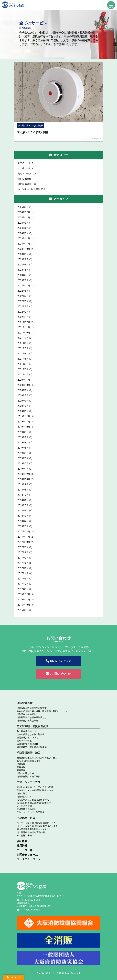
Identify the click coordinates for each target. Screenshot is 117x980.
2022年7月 (23, 296)
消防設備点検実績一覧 (27, 721)
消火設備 (21, 764)
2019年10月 (24, 427)
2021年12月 (24, 322)
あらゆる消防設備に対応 (28, 761)
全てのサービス (26, 163)
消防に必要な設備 (25, 773)
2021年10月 (24, 333)
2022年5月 (23, 301)
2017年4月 (23, 573)
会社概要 (22, 841)
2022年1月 (23, 317)
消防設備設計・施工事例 (28, 776)
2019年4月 (23, 453)
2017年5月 (23, 568)
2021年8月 (23, 343)
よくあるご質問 (24, 806)
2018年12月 (24, 474)
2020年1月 (23, 411)
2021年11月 (24, 328)
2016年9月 (23, 610)
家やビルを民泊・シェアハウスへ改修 (35, 787)
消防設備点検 (24, 179)
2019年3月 (23, 458)
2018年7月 (23, 495)
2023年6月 (23, 265)
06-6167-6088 (58, 661)
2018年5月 (23, 505)
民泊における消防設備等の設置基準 (34, 803)
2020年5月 (23, 396)
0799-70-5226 (32, 910)
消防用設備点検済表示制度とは (32, 717)
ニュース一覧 (25, 850)
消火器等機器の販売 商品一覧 (31, 832)
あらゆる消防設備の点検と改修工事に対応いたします (42, 711)
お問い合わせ (58, 674)
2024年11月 (24, 218)
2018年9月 (23, 485)
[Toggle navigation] (111, 5)
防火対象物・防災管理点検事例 (32, 747)
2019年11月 (24, 422)
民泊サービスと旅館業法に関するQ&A (35, 790)
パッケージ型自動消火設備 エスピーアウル (37, 823)
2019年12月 (24, 416)
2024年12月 (24, 212)
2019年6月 (23, 443)
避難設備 (21, 770)
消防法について (24, 797)
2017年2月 (23, 584)
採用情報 (22, 846)
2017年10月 (24, 542)
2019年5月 (23, 448)
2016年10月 (24, 605)
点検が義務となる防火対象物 (31, 734)
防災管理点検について (27, 738)
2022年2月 (23, 312)
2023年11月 (24, 244)
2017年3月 (23, 579)
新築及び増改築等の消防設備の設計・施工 (37, 758)
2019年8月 (23, 437)
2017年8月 (23, 553)
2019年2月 (23, 464)
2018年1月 (23, 526)
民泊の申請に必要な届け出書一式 (33, 800)
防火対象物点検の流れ (27, 744)
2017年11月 (24, 537)
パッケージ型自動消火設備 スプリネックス (37, 826)
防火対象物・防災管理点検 (31, 189)
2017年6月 (23, 563)
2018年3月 (23, 516)
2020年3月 (23, 401)
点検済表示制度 (24, 741)
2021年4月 (23, 364)
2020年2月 (23, 406)
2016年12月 (24, 594)
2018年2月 (23, 521)
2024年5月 (23, 233)
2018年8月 (23, 490)
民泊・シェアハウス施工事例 (31, 812)
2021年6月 (23, 354)
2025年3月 (23, 207)
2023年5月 (23, 270)
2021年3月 (23, 369)
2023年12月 (24, 239)
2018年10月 (24, 479)
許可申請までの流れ (26, 809)
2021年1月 (23, 375)
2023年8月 (23, 259)
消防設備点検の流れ (26, 714)
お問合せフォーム (27, 855)
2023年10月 (24, 249)
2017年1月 (23, 589)
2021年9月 (23, 338)
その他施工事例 (24, 836)
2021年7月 (23, 348)
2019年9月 (23, 432)
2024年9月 (23, 223)
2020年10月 (24, 385)
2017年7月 (23, 558)
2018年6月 (23, 500)
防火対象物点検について (28, 731)
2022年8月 (23, 291)
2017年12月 (24, 532)
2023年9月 (23, 254)
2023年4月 (23, 275)
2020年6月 (23, 390)
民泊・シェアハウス (28, 174)
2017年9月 (23, 547)
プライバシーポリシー (30, 859)
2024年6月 (23, 228)
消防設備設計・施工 (28, 184)
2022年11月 (24, 286)
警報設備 (21, 767)
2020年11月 (24, 380)
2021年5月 (23, 359)
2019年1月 (23, 469)
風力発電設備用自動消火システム (33, 829)
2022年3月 (23, 307)
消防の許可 (22, 793)
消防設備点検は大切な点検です (32, 708)
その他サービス (26, 168)
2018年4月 (23, 511)
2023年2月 (23, 280)
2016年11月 (24, 600)
